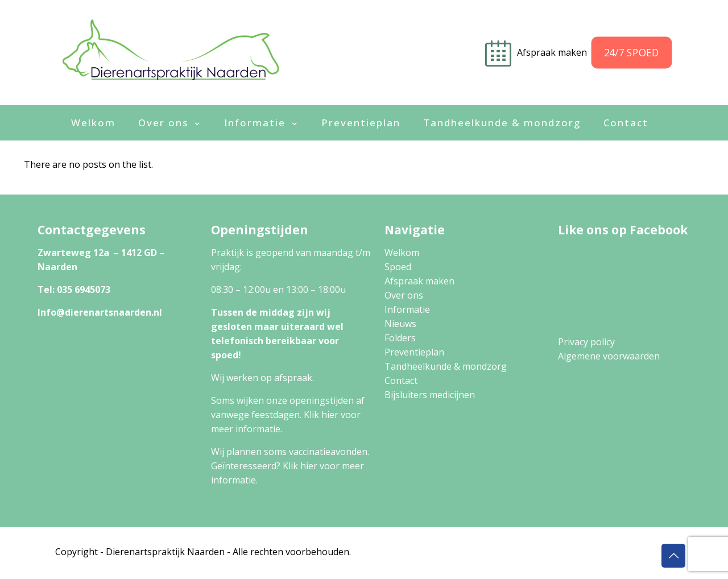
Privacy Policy (505, 552)
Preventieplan (414, 352)
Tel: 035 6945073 (74, 289)
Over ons (404, 295)
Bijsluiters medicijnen (430, 395)
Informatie (407, 309)
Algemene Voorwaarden (595, 552)
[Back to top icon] (673, 556)
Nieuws (400, 324)
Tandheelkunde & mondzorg (446, 366)
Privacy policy (586, 342)
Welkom (402, 253)
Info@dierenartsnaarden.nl (100, 312)
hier (330, 415)
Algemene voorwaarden (609, 356)
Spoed (398, 267)
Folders (400, 338)
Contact (401, 381)
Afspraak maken (419, 281)
